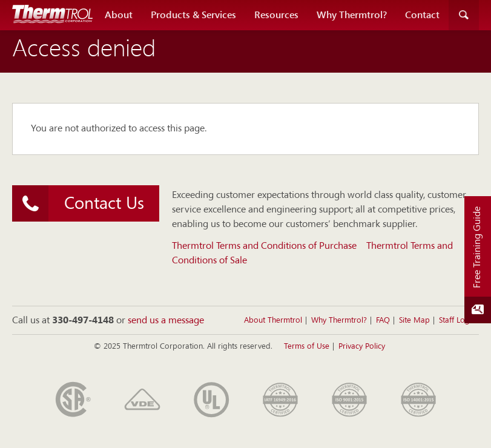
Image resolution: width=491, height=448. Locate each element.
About (119, 15)
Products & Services (193, 15)
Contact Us (78, 203)
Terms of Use (307, 347)
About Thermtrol (273, 321)
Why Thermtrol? (352, 15)
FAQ (383, 321)
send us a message (166, 321)
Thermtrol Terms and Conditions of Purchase (264, 246)
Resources (276, 15)
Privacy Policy (362, 347)
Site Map (414, 321)
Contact (422, 15)
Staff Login (457, 321)
